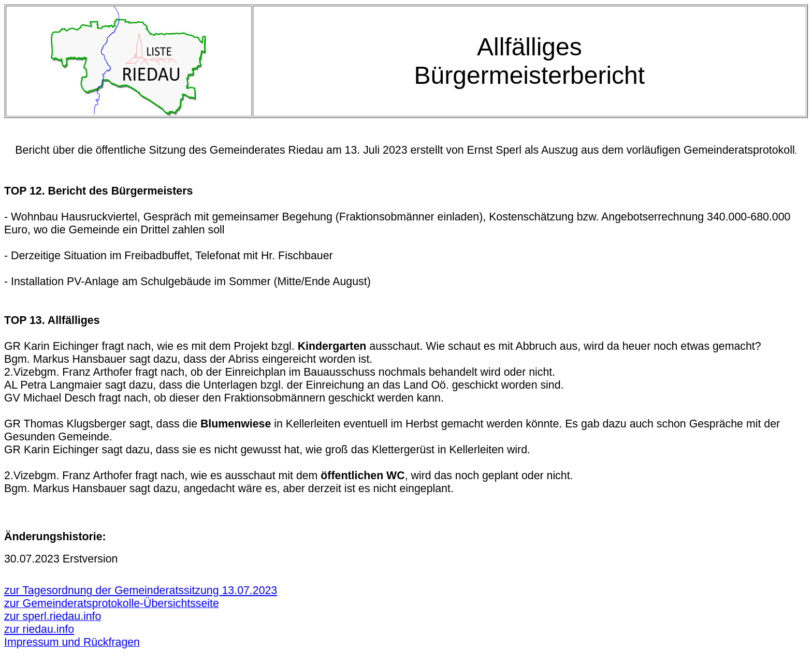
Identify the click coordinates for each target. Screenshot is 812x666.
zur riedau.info (39, 629)
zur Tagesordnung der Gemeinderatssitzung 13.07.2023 (141, 590)
